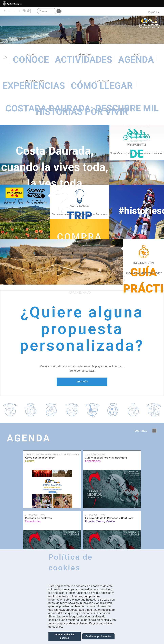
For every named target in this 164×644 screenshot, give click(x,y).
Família (90, 521)
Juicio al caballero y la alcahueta (106, 458)
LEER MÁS (82, 382)
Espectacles (93, 461)
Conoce (31, 59)
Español (154, 12)
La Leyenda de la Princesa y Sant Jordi (110, 518)
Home (5, 57)
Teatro (100, 521)
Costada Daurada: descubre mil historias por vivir (82, 110)
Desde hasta (52, 454)
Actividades (84, 59)
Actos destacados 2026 (40, 458)
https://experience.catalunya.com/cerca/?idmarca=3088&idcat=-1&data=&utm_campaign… (80, 229)
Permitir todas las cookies (65, 636)
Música (110, 521)
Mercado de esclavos (38, 518)
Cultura (30, 461)
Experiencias (34, 85)
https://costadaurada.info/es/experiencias (80, 212)
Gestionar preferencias (99, 636)
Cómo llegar (102, 85)
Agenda (136, 59)
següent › (154, 431)
